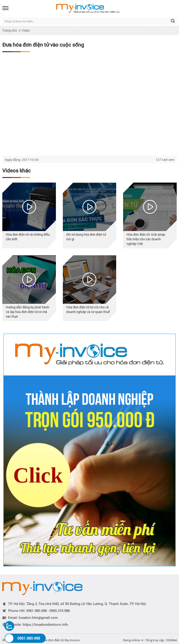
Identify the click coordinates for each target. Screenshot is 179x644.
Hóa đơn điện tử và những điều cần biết (28, 237)
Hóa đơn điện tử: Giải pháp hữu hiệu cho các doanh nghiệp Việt (146, 239)
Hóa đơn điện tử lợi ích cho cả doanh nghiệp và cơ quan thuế (88, 309)
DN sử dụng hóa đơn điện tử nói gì (86, 237)
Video (26, 30)
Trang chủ (10, 30)
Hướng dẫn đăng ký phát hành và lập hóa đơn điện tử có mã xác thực (27, 312)
